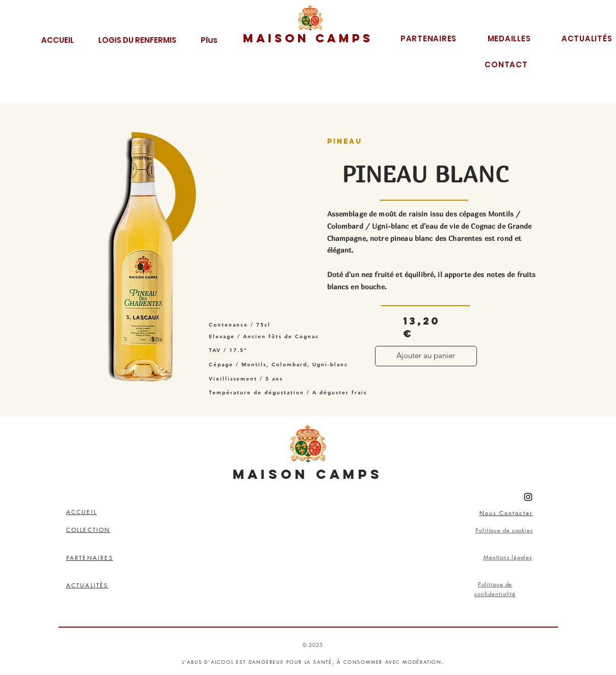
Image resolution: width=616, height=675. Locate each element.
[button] (137, 39)
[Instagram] (528, 497)
